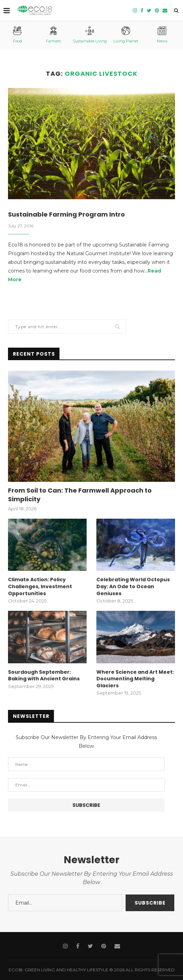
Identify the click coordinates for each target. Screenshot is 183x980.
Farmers (53, 35)
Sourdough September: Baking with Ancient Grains (44, 676)
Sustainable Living (90, 35)
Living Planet (126, 35)
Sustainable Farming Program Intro (66, 214)
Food (17, 35)
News (162, 35)
